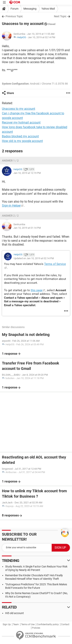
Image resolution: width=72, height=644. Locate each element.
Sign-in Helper (11, 206)
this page (37, 290)
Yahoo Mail (48, 9)
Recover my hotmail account (21, 122)
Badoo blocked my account (20, 136)
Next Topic (60, 16)
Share (10, 93)
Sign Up (7, 624)
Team (16, 624)
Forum (14, 9)
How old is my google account (22, 141)
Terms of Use (28, 624)
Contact (65, 624)
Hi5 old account (14, 613)
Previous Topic (14, 16)
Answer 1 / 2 (10, 161)
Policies (36, 628)
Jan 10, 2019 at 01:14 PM (27, 228)
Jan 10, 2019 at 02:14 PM (41, 37)
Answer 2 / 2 (10, 216)
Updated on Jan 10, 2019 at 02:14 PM (34, 258)
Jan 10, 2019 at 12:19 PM (27, 173)
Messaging (30, 9)
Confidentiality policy (48, 624)
